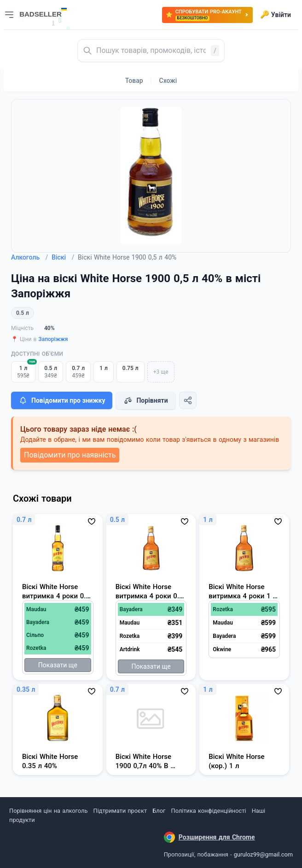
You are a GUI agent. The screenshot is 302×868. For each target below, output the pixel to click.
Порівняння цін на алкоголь (48, 811)
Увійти (276, 15)
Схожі (168, 81)
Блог (159, 811)
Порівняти (145, 400)
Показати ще (58, 665)
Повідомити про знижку (62, 400)
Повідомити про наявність (70, 455)
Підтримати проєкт (120, 811)
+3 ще (161, 372)
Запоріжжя (53, 339)
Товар (134, 81)
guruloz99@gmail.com (263, 854)
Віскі (63, 257)
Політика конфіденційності (209, 811)
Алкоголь (29, 257)
